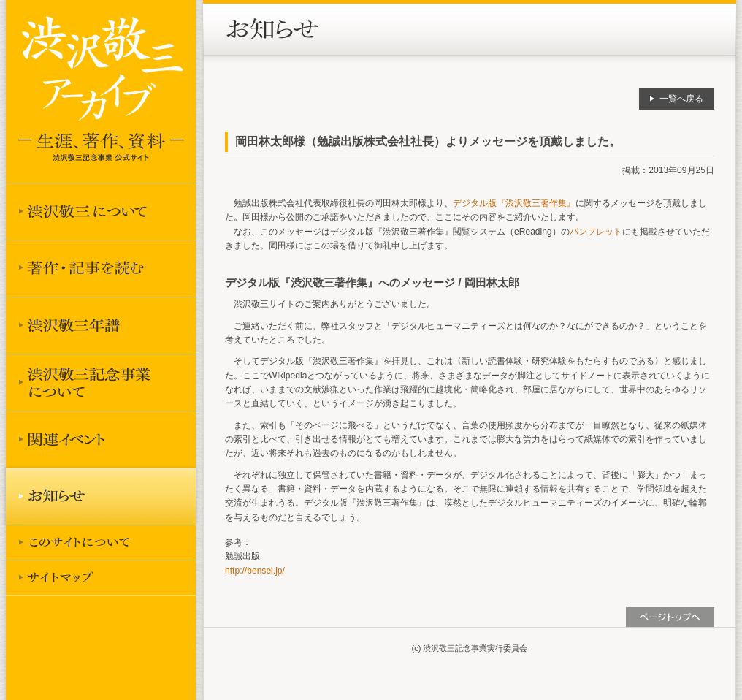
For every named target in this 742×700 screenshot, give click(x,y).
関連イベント (101, 439)
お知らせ (101, 496)
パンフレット (596, 232)
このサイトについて (101, 542)
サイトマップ (101, 577)
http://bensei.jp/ (255, 571)
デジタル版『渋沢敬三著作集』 (514, 203)
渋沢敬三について (101, 211)
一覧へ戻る (681, 99)
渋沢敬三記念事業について (101, 382)
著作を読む (101, 268)
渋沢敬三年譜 (101, 325)
